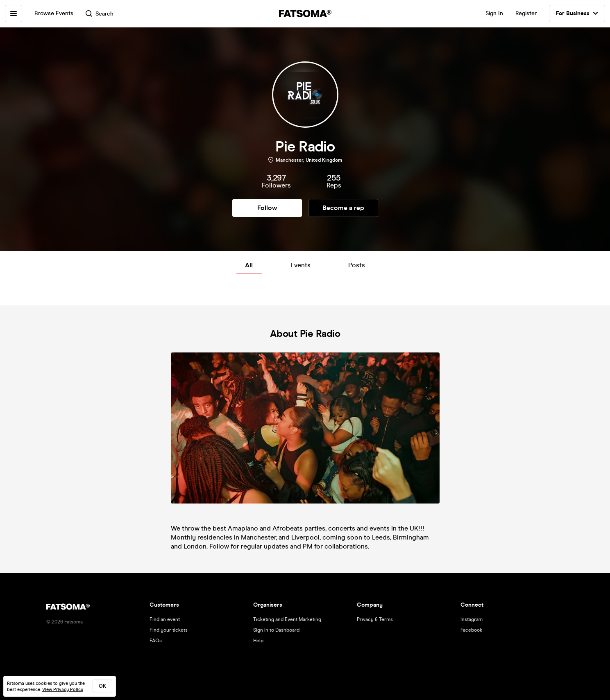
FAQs (156, 641)
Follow (267, 208)
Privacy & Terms (375, 619)
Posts (357, 265)
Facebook (471, 630)
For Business (577, 14)
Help (258, 641)
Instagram (472, 619)
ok (102, 686)
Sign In (494, 13)
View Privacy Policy (63, 690)
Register (526, 13)
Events (300, 265)
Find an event (165, 619)
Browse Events (54, 13)
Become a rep (343, 208)
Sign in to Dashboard (276, 630)
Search (100, 14)
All (249, 265)
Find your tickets (169, 630)
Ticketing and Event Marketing (287, 619)
